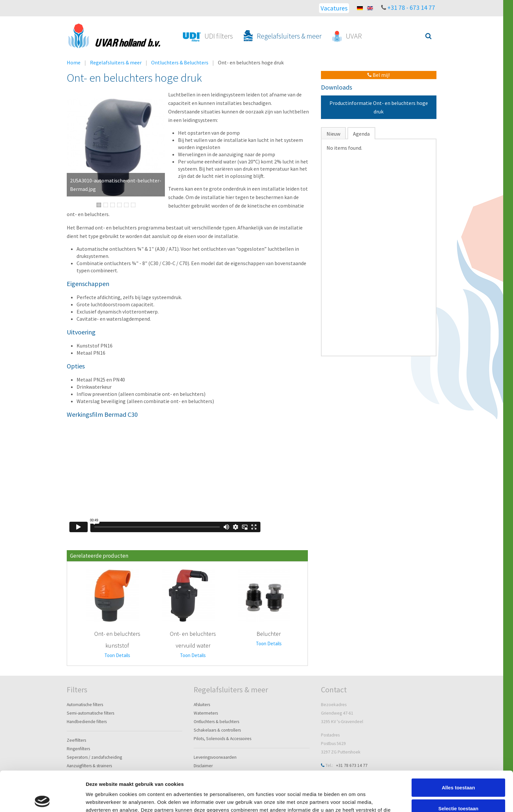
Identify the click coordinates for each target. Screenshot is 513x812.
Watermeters (206, 713)
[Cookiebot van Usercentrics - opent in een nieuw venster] (42, 799)
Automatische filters (85, 705)
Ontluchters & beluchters (216, 722)
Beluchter (269, 634)
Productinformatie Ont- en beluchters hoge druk (379, 107)
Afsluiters (202, 705)
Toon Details (117, 655)
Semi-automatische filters (90, 713)
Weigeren (458, 789)
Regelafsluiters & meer (116, 62)
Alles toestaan (458, 747)
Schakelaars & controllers (217, 730)
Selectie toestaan (459, 768)
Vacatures (334, 8)
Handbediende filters (87, 722)
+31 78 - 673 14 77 (411, 8)
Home (74, 62)
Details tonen (354, 799)
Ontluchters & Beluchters (180, 62)
